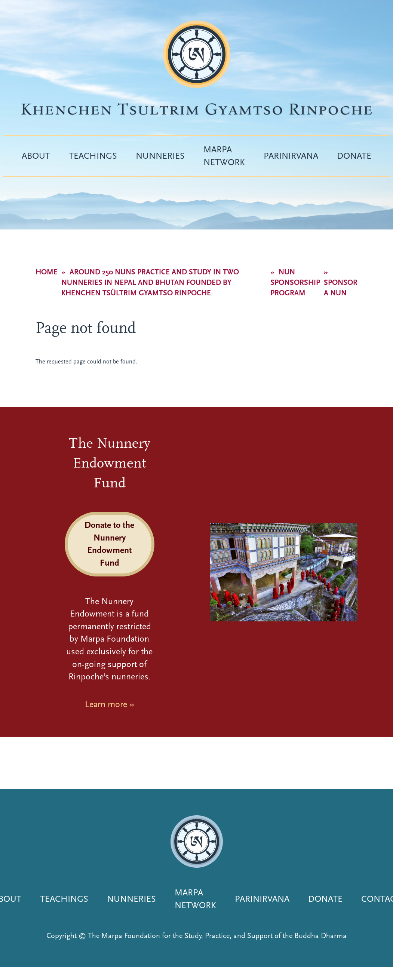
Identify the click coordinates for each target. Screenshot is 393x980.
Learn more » (110, 704)
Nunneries (160, 156)
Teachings (93, 156)
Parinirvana (291, 156)
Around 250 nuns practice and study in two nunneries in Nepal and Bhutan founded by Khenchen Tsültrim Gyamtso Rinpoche (150, 282)
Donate (354, 156)
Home (47, 272)
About (36, 156)
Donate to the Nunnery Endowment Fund (109, 544)
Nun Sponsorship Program (295, 282)
